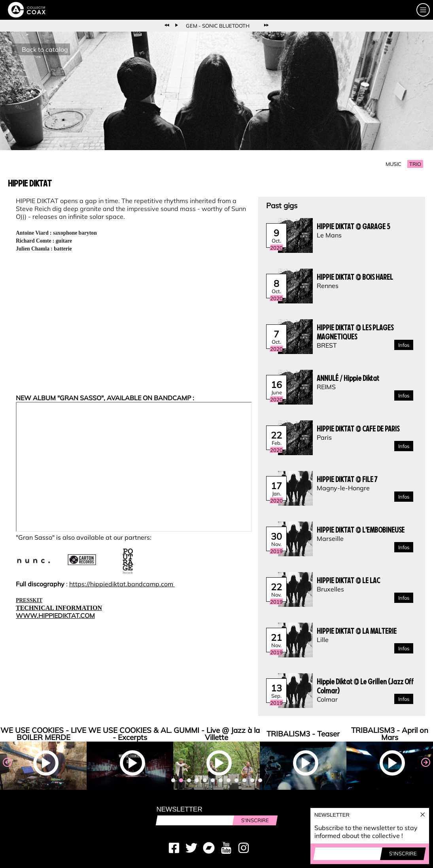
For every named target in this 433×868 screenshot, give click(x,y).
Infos (404, 345)
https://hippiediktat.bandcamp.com (122, 584)
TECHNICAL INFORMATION (59, 608)
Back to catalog (45, 49)
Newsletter (180, 809)
